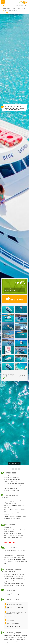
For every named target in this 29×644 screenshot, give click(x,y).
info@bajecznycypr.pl (11, 10)
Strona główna (5, 466)
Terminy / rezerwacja (15, 299)
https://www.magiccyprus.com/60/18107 (14, 376)
